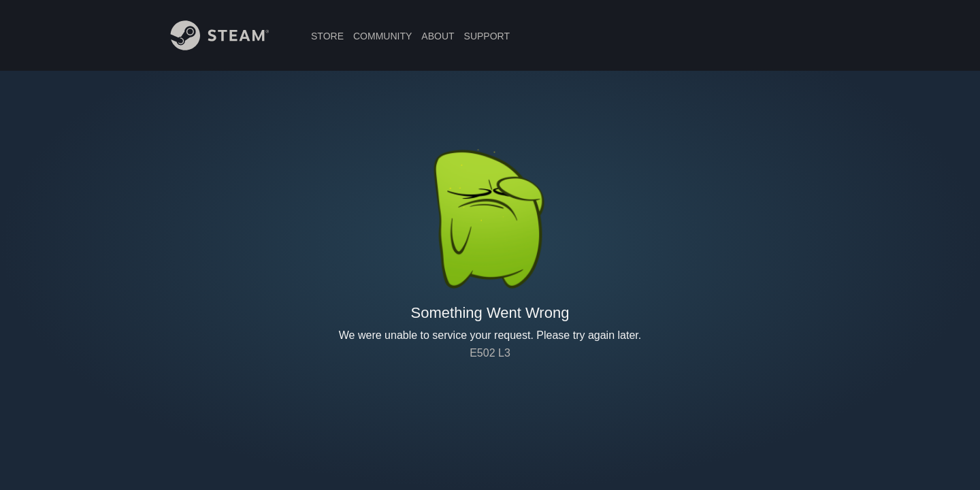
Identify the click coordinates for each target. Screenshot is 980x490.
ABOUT (438, 36)
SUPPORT (487, 36)
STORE (327, 36)
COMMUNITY (382, 36)
